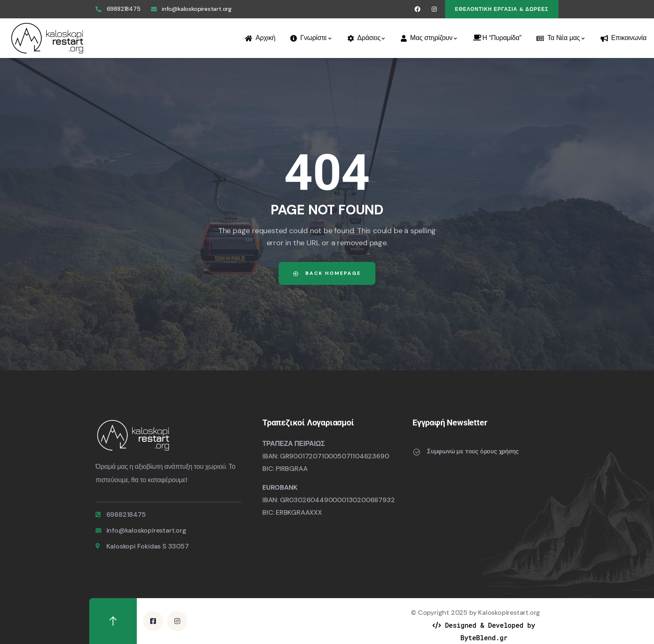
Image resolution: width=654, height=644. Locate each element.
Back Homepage (327, 273)
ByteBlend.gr (484, 638)
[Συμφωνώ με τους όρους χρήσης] (417, 452)
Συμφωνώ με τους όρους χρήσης (473, 451)
